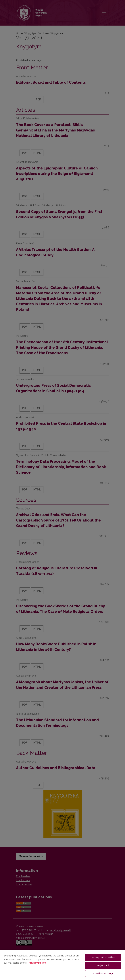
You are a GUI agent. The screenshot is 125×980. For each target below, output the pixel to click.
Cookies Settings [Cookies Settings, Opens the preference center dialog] (103, 974)
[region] (62, 965)
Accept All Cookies (103, 957)
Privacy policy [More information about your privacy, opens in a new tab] (37, 963)
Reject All (103, 965)
